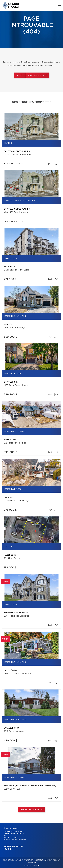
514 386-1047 (13, 838)
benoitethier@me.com (18, 840)
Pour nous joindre (38, 75)
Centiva (36, 865)
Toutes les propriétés (32, 810)
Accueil (20, 75)
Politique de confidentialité (25, 861)
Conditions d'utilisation (43, 861)
